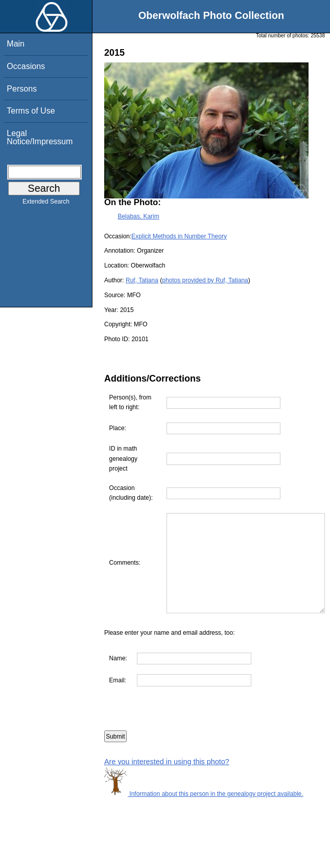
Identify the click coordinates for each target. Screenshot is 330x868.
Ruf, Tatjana (142, 280)
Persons (22, 89)
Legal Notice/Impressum (40, 137)
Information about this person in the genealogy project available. (204, 814)
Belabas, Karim (138, 216)
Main (16, 44)
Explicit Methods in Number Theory (179, 236)
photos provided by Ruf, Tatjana (205, 280)
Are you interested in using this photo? (167, 781)
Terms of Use (31, 111)
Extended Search (46, 204)
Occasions (26, 66)
